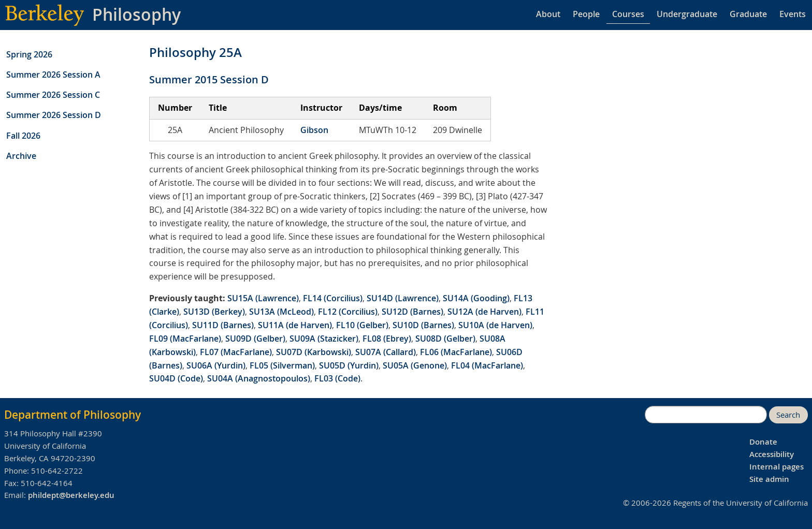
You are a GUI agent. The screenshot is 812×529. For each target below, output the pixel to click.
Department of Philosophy (72, 415)
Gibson (314, 130)
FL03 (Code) (337, 378)
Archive (21, 156)
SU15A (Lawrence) (263, 298)
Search (788, 415)
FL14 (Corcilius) (333, 298)
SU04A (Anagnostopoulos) (259, 378)
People (586, 14)
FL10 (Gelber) (362, 325)
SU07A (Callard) (386, 352)
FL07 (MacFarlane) (236, 352)
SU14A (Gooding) (476, 298)
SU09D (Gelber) (255, 339)
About (548, 14)
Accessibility (772, 454)
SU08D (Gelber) (445, 339)
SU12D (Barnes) (412, 312)
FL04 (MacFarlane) (487, 365)
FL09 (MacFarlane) (185, 339)
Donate (763, 442)
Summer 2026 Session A (53, 75)
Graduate (748, 14)
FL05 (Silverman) (282, 365)
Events (793, 14)
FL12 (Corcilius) (348, 312)
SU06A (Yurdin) (216, 365)
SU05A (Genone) (415, 365)
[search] (706, 415)
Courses (628, 14)
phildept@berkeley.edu (71, 495)
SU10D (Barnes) (423, 325)
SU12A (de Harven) (484, 312)
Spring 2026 (29, 54)
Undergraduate (687, 14)
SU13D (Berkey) (214, 312)
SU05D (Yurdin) (349, 365)
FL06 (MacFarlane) (456, 352)
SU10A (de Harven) (495, 325)
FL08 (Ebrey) (387, 339)
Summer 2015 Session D (209, 79)
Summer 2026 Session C (53, 95)
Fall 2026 (23, 136)
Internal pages (777, 467)
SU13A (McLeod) (281, 312)
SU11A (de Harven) (295, 325)
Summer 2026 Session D (54, 115)
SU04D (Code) (176, 378)
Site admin (769, 479)
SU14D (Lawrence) (403, 298)
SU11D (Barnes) (223, 325)
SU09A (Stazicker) (324, 339)
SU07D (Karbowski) (314, 352)
